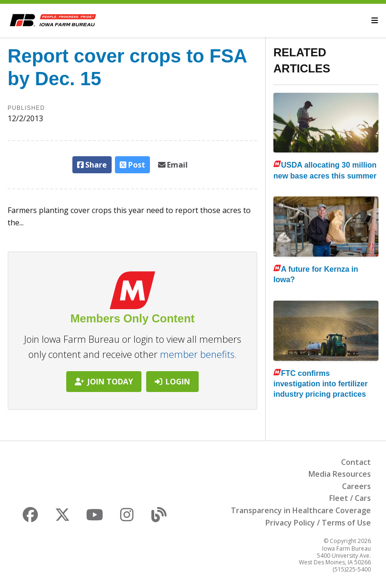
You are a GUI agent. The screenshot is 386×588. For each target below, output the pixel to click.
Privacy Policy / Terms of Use (318, 523)
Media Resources (340, 474)
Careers (356, 486)
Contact (356, 462)
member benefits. (198, 354)
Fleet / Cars (350, 498)
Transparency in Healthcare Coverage (301, 510)
